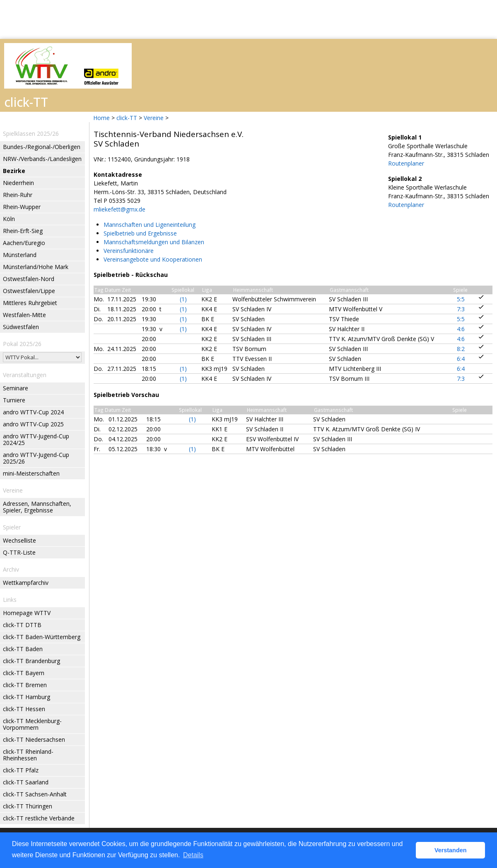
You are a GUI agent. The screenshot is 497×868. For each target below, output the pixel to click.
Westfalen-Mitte (24, 315)
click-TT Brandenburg (31, 661)
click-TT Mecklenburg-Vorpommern (32, 724)
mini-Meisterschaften (31, 473)
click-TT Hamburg (27, 697)
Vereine (154, 118)
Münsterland (20, 255)
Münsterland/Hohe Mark (36, 267)
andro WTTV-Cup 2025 (33, 424)
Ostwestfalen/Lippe (29, 291)
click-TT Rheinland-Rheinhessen (28, 755)
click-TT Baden (23, 649)
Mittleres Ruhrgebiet (30, 303)
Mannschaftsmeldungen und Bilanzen (154, 242)
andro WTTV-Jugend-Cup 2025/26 (36, 458)
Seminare (16, 388)
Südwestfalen (21, 327)
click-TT (127, 118)
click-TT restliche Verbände (39, 818)
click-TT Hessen (24, 709)
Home (101, 118)
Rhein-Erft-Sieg (23, 231)
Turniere (14, 400)
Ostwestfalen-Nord (29, 279)
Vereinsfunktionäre (129, 251)
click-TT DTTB (22, 625)
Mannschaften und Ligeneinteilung (150, 225)
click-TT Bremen (25, 685)
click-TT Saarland (26, 782)
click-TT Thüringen (28, 806)
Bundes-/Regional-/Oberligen (42, 147)
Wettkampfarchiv (26, 583)
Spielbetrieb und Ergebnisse (140, 233)
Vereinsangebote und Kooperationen (153, 259)
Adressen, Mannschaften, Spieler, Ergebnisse (37, 507)
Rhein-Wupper (22, 207)
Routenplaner (406, 163)
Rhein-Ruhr (18, 195)
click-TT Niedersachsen (34, 739)
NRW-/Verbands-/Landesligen (42, 159)
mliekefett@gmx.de (119, 209)
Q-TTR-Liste (19, 552)
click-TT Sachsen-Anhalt (35, 794)
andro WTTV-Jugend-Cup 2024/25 (36, 439)
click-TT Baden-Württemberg (42, 637)
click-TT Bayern (24, 673)
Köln (9, 219)
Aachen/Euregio (24, 243)
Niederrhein (18, 183)
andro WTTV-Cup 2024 (33, 412)
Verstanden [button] (451, 850)
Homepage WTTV (27, 613)
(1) (183, 299)
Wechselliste (19, 540)
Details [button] (193, 855)
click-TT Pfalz (21, 770)
